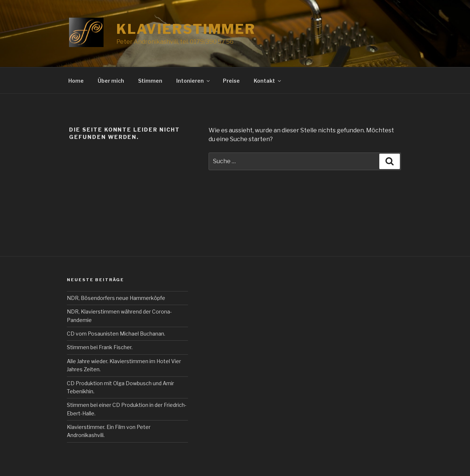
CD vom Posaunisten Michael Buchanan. (116, 334)
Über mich (111, 81)
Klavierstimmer (186, 29)
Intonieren (194, 81)
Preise (231, 81)
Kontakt (268, 81)
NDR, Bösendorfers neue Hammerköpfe (116, 298)
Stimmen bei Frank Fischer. (100, 347)
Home (76, 81)
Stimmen (150, 81)
